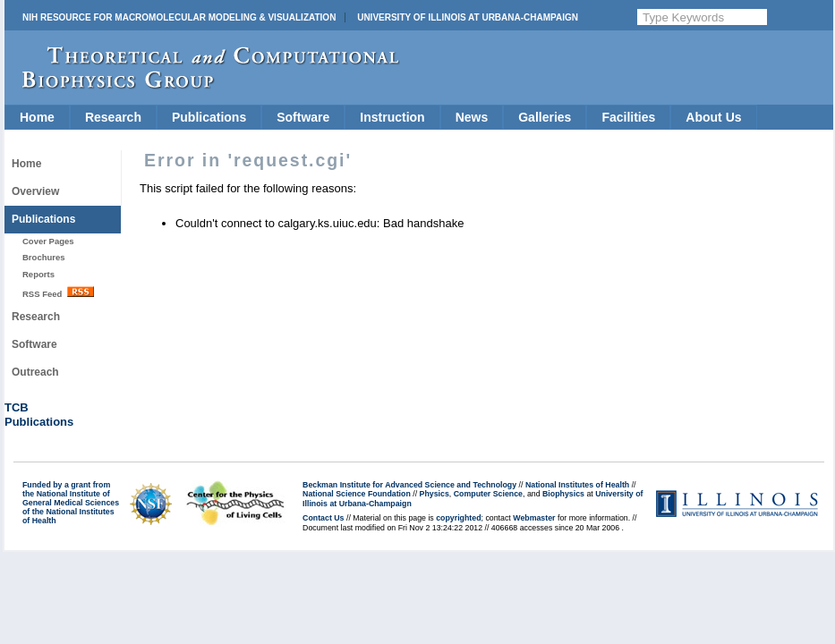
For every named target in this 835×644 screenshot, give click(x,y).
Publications (209, 117)
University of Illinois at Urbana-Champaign (468, 17)
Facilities (628, 117)
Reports (38, 274)
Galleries (545, 117)
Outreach (35, 372)
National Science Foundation (357, 494)
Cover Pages (48, 241)
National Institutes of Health (577, 485)
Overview (35, 191)
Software (303, 117)
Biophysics (563, 494)
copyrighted (458, 518)
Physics (435, 494)
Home (37, 117)
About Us (713, 117)
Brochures (44, 257)
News (472, 117)
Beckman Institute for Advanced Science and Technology (409, 485)
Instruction (392, 117)
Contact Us (323, 518)
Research (113, 117)
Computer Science (488, 494)
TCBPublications (39, 415)
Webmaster (534, 518)
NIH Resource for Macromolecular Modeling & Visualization (179, 17)
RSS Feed (58, 292)
